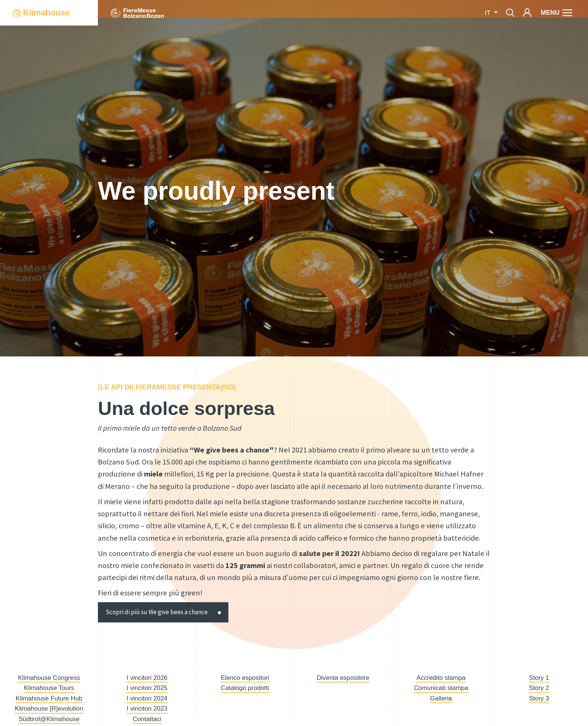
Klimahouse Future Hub (49, 698)
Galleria (441, 698)
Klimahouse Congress (49, 678)
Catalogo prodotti (245, 688)
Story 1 (539, 678)
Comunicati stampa (441, 688)
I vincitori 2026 (147, 678)
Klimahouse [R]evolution (49, 709)
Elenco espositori (245, 678)
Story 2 (539, 688)
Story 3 (539, 698)
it (488, 13)
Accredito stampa (441, 678)
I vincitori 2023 (147, 709)
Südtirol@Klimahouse (49, 719)
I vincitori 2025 (147, 688)
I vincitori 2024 (147, 698)
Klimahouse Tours (49, 688)
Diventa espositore (343, 678)
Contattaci (147, 719)
